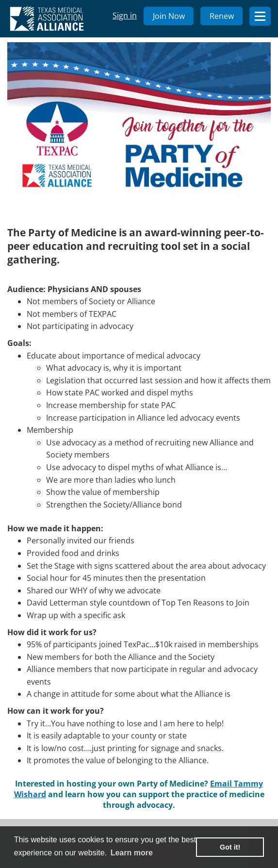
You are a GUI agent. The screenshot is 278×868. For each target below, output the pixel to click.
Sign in (125, 16)
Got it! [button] (230, 847)
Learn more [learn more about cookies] (132, 853)
